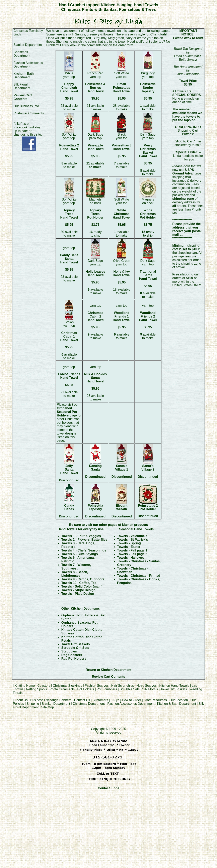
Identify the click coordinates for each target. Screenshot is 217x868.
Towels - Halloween (132, 558)
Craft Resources (156, 700)
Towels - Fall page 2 (132, 554)
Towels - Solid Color (77, 586)
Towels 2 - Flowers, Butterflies (84, 540)
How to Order (131, 700)
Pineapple (95, 145)
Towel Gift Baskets (76, 644)
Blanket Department (28, 45)
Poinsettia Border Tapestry (148, 88)
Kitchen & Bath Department (176, 704)
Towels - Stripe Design (78, 590)
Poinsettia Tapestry (95, 507)
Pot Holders (86, 689)
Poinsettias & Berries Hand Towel (95, 88)
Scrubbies (69, 651)
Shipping (33, 704)
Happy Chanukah (69, 86)
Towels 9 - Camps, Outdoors (83, 579)
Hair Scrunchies (123, 686)
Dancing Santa (95, 468)
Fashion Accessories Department (28, 65)
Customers (100, 700)
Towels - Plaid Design (78, 594)
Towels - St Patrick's (133, 540)
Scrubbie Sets (130, 689)
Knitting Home (25, 686)
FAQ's (115, 700)
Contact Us (82, 700)
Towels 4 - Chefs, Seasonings (84, 550)
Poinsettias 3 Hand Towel (122, 147)
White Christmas (122, 212)
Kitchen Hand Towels (174, 686)
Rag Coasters (72, 655)
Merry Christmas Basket (148, 149)
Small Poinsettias (122, 86)
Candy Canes (69, 507)
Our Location (179, 700)
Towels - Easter (129, 547)
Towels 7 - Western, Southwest (76, 567)
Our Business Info (26, 106)
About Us (21, 700)
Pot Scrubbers (107, 689)
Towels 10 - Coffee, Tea (79, 583)
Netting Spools (37, 689)
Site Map (47, 707)
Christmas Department (22, 54)
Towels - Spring (129, 543)
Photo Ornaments (62, 689)
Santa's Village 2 (148, 468)
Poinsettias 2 (69, 145)
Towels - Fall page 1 (132, 550)
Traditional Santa (148, 273)
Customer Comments (29, 113)
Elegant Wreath (122, 507)
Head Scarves (147, 686)
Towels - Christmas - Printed (139, 576)
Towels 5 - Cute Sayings (80, 554)
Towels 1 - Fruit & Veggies (81, 536)
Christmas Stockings (68, 686)
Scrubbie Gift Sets (75, 648)
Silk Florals (150, 689)
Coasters (44, 686)
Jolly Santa (69, 468)
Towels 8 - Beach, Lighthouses (75, 574)
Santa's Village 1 (122, 468)
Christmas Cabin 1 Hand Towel (69, 336)
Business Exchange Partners (51, 700)
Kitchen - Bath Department (24, 75)
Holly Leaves (95, 272)
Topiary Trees (69, 212)
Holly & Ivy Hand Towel (122, 273)
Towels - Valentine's (132, 536)
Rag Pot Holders (74, 659)
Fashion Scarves (97, 686)
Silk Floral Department (22, 86)
